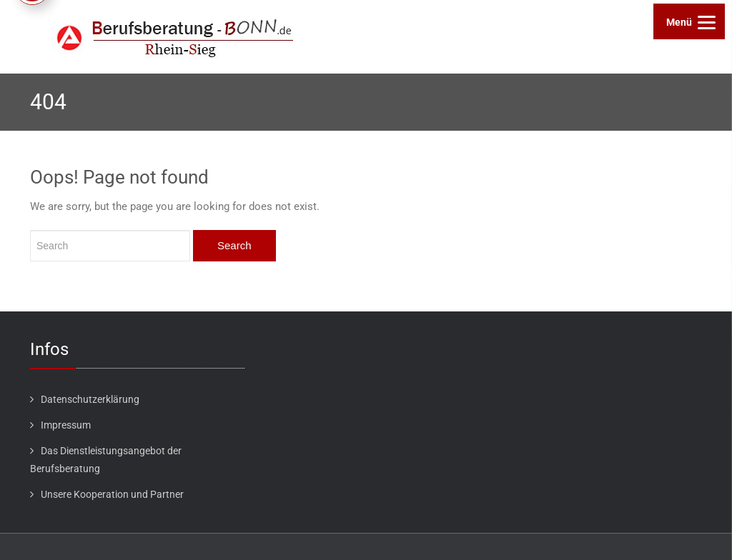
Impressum (66, 425)
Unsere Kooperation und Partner (112, 494)
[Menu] (689, 21)
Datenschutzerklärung (90, 399)
